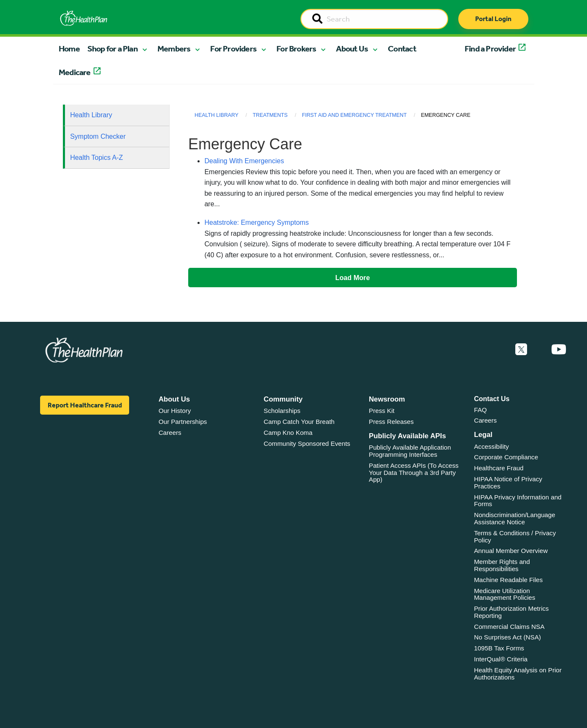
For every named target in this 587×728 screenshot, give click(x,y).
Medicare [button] (75, 72)
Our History (175, 411)
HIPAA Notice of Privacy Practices (508, 483)
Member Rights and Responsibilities (502, 565)
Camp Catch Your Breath (299, 422)
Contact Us (492, 399)
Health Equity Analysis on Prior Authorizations (518, 674)
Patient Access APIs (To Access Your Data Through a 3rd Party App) (414, 472)
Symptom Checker (98, 136)
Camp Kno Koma (288, 433)
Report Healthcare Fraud (85, 405)
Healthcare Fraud (499, 468)
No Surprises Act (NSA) (507, 637)
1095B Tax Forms (499, 648)
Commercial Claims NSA (509, 627)
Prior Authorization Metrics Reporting (511, 612)
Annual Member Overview (511, 551)
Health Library (91, 115)
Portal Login (493, 19)
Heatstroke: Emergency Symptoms (256, 222)
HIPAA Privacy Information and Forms (518, 501)
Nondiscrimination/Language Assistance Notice (515, 518)
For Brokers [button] (296, 49)
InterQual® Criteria (501, 659)
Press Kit (382, 411)
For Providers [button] (233, 49)
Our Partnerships (183, 422)
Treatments (270, 115)
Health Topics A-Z (96, 158)
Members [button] (174, 49)
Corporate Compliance (506, 457)
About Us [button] (352, 49)
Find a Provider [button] (490, 49)
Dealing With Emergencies (244, 161)
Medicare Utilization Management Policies (504, 594)
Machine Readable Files (508, 580)
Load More (353, 278)
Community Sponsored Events (307, 444)
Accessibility (491, 446)
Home (69, 49)
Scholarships (282, 411)
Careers (170, 433)
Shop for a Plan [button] (112, 49)
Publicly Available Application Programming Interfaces (410, 451)
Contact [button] (402, 49)
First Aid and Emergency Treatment (354, 115)
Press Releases (391, 422)
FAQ (480, 410)
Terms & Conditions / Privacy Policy (515, 537)
